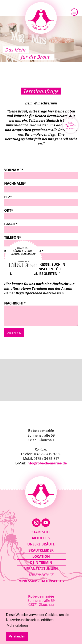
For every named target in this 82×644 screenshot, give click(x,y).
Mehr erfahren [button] (17, 626)
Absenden (14, 333)
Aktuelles (41, 538)
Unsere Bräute (41, 544)
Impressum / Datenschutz (41, 581)
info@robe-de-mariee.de (47, 463)
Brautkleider (41, 550)
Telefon (15, 237)
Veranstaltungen (41, 569)
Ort (15, 210)
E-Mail (15, 224)
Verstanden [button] (17, 636)
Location (41, 556)
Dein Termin (41, 563)
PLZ (15, 197)
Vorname (15, 170)
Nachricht (15, 303)
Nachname (15, 183)
